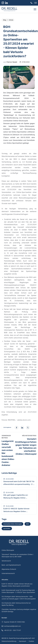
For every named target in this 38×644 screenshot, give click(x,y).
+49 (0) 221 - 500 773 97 (11, 630)
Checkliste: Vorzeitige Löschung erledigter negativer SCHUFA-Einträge (19, 610)
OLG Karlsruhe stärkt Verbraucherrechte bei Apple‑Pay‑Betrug (16, 604)
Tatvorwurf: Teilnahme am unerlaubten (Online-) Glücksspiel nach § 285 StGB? (17, 555)
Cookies (31, 641)
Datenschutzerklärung (9, 641)
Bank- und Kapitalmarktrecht (11, 565)
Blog (5, 20)
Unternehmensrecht (8, 573)
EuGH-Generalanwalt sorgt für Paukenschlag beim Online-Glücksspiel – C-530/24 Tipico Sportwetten (18, 591)
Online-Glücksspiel (8, 550)
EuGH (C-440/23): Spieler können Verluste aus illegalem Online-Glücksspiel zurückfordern (17, 585)
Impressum (22, 641)
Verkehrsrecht (6, 561)
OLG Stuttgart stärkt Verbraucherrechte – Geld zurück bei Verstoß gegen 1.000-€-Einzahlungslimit (19, 598)
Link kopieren (7, 427)
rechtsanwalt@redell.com (11, 626)
